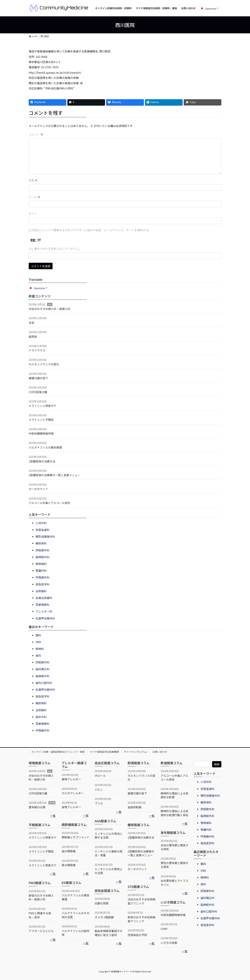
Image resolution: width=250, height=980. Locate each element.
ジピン (99, 789)
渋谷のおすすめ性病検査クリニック (141, 901)
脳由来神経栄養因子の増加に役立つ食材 (109, 933)
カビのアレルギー (73, 793)
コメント (36, 134)
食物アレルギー (71, 807)
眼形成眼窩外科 (45, 536)
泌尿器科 (41, 591)
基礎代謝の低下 (38, 378)
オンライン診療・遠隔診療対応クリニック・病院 (58, 752)
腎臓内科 (41, 571)
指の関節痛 (69, 851)
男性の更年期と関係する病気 (174, 865)
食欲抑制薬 (135, 807)
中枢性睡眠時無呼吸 (41, 433)
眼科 (38, 635)
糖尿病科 (41, 543)
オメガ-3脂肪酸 (104, 917)
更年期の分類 (37, 807)
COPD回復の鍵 (38, 392)
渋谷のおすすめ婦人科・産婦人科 (49, 309)
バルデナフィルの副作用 (76, 933)
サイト (33, 213)
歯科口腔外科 (44, 683)
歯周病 (33, 337)
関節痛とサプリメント (76, 837)
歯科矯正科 (43, 669)
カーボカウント (38, 489)
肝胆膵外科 (43, 550)
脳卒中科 (41, 717)
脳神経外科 (43, 557)
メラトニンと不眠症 (41, 420)
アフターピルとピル (41, 931)
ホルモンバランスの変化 (44, 364)
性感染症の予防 (137, 935)
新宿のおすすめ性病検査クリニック (141, 919)
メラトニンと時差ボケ (43, 406)
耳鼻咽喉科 (43, 605)
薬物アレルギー (71, 779)
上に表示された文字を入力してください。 (55, 249)
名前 (33, 180)
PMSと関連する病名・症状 (40, 915)
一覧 (53, 816)
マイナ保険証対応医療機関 (104, 752)
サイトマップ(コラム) (136, 752)
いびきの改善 (169, 943)
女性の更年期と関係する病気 (174, 847)
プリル (99, 803)
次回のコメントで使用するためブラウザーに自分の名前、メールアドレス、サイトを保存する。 (91, 230)
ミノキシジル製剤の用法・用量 (109, 853)
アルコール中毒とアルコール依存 (49, 503)
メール (35, 197)
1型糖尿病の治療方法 (42, 461)
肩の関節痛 (69, 865)
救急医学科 (43, 584)
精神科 (40, 649)
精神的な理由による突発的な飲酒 (174, 795)
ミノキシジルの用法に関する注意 (109, 835)
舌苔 (31, 323)
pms (50, 304)
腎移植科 (41, 564)
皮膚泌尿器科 (44, 598)
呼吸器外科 (43, 577)
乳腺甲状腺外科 (45, 618)
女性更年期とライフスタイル (174, 883)
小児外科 (41, 523)
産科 (38, 655)
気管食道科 (43, 530)
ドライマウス (37, 350)
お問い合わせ (160, 752)
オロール (100, 776)
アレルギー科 (44, 611)
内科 (38, 642)
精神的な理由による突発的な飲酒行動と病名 (174, 813)
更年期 (52, 803)
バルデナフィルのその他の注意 (76, 915)
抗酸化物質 (102, 903)
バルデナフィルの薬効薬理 (45, 447)
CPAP (164, 929)
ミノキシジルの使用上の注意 (109, 871)
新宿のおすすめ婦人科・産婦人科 (41, 897)
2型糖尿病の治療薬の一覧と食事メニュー (54, 475)
